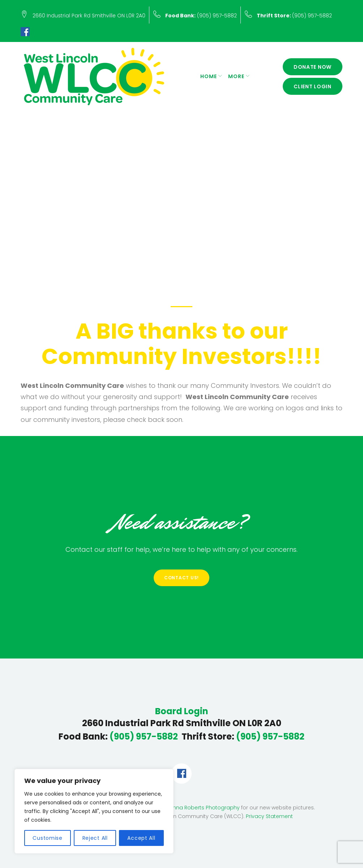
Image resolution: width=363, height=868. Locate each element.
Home (209, 76)
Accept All (141, 838)
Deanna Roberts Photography (201, 808)
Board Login (182, 711)
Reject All (95, 838)
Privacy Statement (269, 816)
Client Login (313, 86)
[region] (94, 811)
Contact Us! (181, 578)
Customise (47, 838)
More (236, 76)
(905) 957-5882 (201, 16)
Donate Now (313, 67)
